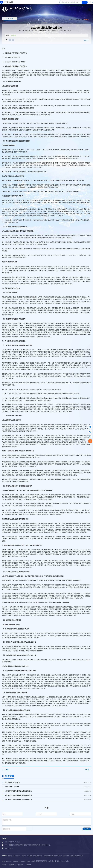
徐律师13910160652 (14, 842)
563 (87, 40)
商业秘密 (86, 20)
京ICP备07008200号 (39, 861)
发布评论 (87, 829)
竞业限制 (13, 36)
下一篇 (88, 770)
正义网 (72, 856)
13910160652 (7, 2)
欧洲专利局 (66, 856)
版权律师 (24, 856)
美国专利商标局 (58, 856)
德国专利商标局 (79, 856)
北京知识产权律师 (38, 856)
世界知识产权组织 (48, 856)
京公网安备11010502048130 (59, 861)
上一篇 (5, 770)
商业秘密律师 (17, 856)
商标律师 (30, 856)
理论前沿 (78, 20)
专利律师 (10, 856)
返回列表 (11, 18)
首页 (71, 20)
